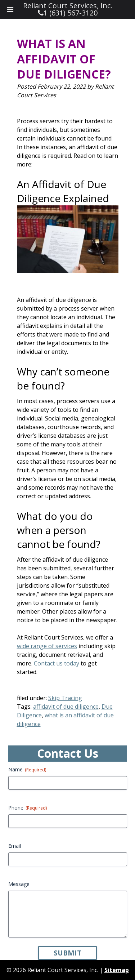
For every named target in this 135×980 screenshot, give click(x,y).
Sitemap (117, 970)
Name (27, 769)
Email (15, 846)
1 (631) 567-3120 (71, 13)
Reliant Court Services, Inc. (68, 6)
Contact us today (57, 663)
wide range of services (47, 646)
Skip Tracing (65, 698)
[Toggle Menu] (10, 9)
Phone (28, 808)
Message (19, 884)
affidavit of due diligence (66, 707)
